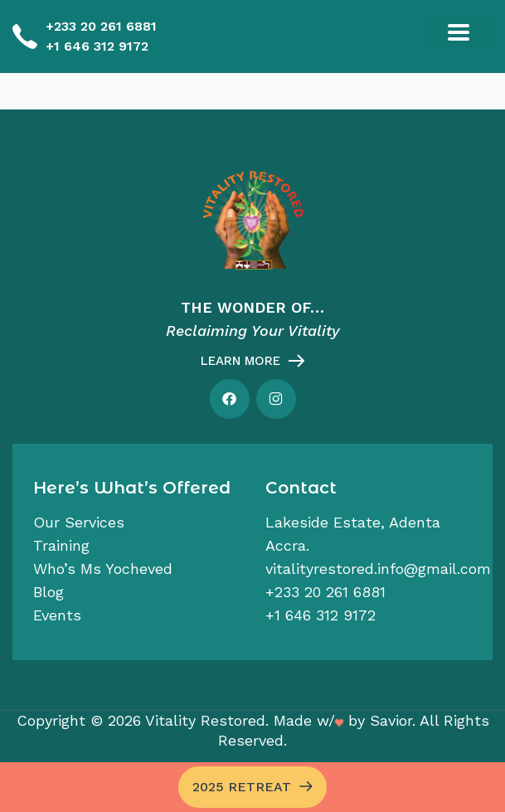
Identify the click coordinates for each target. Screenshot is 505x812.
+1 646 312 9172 (97, 46)
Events (57, 615)
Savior (391, 720)
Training (61, 545)
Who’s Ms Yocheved (103, 569)
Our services (79, 522)
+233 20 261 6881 (101, 26)
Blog (49, 592)
